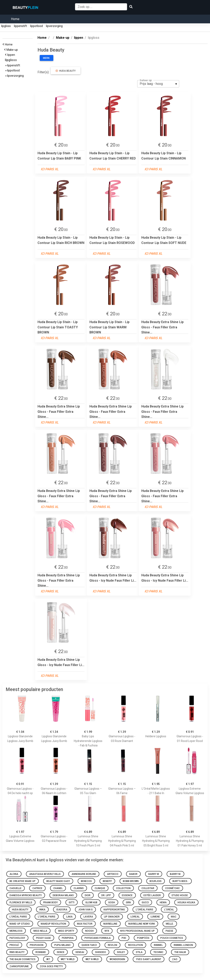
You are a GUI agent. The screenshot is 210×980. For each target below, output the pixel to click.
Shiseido (101, 952)
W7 (48, 959)
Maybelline (110, 924)
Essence (127, 895)
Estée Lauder (152, 895)
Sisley (121, 952)
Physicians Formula (98, 938)
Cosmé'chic (172, 888)
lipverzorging (54, 26)
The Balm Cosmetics (22, 959)
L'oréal (169, 910)
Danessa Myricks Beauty (26, 895)
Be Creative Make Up (22, 881)
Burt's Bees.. (181, 881)
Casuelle (16, 888)
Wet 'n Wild (68, 959)
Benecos (86, 881)
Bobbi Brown (131, 881)
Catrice (37, 888)
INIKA (42, 910)
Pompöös (143, 938)
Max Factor (85, 924)
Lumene (155, 917)
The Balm (180, 952)
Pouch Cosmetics (172, 938)
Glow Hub (91, 902)
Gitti (72, 902)
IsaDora (62, 910)
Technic (158, 952)
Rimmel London (183, 945)
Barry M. (175, 874)
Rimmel (158, 945)
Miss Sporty (66, 931)
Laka (69, 917)
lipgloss (6, 26)
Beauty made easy (58, 881)
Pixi (124, 938)
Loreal (135, 917)
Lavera (88, 917)
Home (15, 19)
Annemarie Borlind (84, 874)
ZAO (175, 959)
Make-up (13, 50)
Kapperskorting (114, 910)
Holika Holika (186, 902)
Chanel (58, 888)
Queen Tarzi (89, 945)
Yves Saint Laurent (149, 959)
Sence (61, 952)
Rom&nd (41, 952)
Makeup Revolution (53, 924)
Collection (123, 888)
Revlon (112, 945)
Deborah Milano (63, 895)
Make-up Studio (20, 924)
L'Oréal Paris (145, 910)
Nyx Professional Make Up (137, 931)
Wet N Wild (92, 959)
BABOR (133, 874)
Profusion (37, 945)
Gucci (145, 902)
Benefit (107, 881)
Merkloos (16, 931)
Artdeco (113, 874)
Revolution (136, 945)
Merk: (47, 58)
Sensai (80, 952)
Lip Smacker (112, 917)
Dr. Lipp (106, 895)
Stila (139, 952)
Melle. (170, 924)
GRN (128, 902)
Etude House (180, 895)
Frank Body (50, 902)
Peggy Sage (43, 938)
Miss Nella (40, 931)
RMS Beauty (17, 952)
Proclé (14, 945)
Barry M (154, 874)
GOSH (112, 902)
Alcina (14, 874)
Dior (88, 895)
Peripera (68, 938)
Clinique (100, 888)
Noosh (89, 931)
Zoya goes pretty (51, 966)
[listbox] (158, 84)
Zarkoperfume (19, 966)
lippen (12, 55)
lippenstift (20, 26)
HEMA (163, 902)
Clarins (79, 888)
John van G (85, 910)
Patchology (17, 938)
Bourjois (156, 881)
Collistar (148, 888)
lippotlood (36, 26)
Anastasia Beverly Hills (45, 874)
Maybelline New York (142, 924)
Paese (169, 931)
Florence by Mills (21, 902)
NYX (107, 931)
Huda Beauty (66, 71)
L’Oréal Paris (47, 917)
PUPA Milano (62, 945)
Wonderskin (117, 959)
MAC (174, 917)
